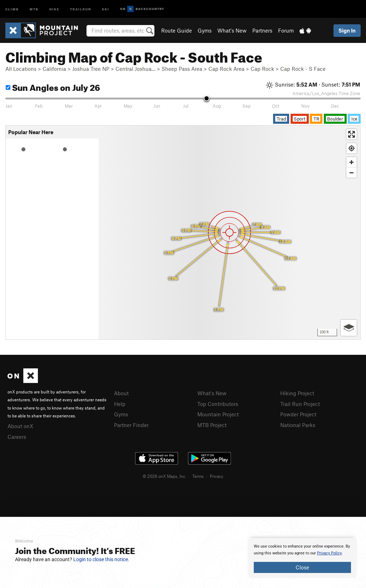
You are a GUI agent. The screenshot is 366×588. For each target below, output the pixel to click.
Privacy (217, 476)
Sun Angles (53, 86)
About (121, 393)
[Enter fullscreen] (352, 134)
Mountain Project (218, 414)
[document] (302, 558)
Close (302, 567)
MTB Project (212, 425)
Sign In (347, 30)
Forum (286, 30)
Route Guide (177, 30)
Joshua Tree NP (91, 69)
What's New (232, 30)
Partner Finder (131, 425)
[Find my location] (352, 148)
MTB (34, 9)
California (54, 69)
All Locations (21, 69)
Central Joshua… (135, 69)
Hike (54, 9)
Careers (17, 437)
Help (120, 404)
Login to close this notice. (101, 559)
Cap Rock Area (226, 69)
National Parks (298, 425)
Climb (12, 9)
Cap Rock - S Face (303, 69)
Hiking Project (297, 393)
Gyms (205, 30)
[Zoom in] (352, 162)
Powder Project (298, 414)
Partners (262, 30)
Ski (106, 9)
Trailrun (81, 9)
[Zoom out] (352, 173)
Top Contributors (218, 404)
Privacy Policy (329, 553)
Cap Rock (262, 69)
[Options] (349, 328)
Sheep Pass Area (182, 69)
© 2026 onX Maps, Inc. (164, 476)
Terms (198, 476)
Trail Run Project (300, 404)
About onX (20, 426)
